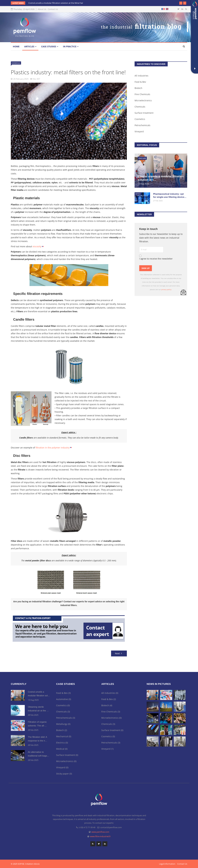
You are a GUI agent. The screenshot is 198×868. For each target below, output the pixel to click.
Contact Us (53, 9)
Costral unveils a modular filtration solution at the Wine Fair (56, 3)
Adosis (37, 864)
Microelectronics (143, 100)
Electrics (62, 743)
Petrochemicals (142, 125)
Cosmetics (140, 119)
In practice (70, 46)
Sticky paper (64, 774)
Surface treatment (144, 113)
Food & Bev (140, 82)
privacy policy (166, 289)
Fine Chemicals (142, 94)
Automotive (64, 699)
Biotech (138, 88)
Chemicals (16, 63)
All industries (141, 76)
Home (16, 46)
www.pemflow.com (100, 832)
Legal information (167, 864)
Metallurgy (63, 724)
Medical (62, 749)
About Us (42, 9)
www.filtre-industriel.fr (100, 836)
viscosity (37, 246)
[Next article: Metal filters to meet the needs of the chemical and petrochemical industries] (119, 653)
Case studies (49, 46)
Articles (29, 46)
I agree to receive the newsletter (156, 257)
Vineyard (139, 131)
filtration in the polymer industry (53, 448)
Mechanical (64, 736)
